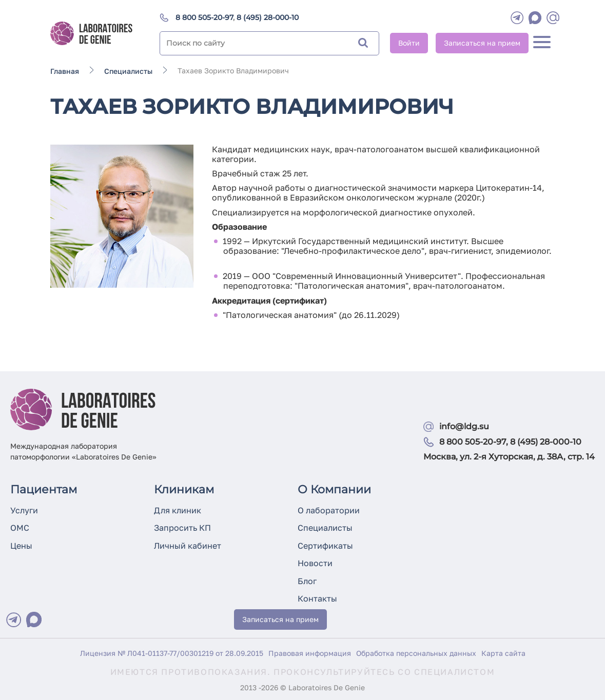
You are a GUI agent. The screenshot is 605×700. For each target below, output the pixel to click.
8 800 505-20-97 (204, 17)
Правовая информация (310, 653)
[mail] (553, 18)
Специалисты (325, 528)
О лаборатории (329, 510)
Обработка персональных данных (416, 653)
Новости (315, 563)
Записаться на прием (482, 43)
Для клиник (178, 510)
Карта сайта (503, 653)
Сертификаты (325, 546)
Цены (21, 546)
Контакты (317, 598)
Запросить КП (182, 528)
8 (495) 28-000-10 (268, 17)
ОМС (20, 528)
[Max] (34, 619)
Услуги (24, 510)
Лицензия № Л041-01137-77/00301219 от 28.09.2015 (172, 653)
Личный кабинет (188, 546)
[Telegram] (517, 18)
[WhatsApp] (535, 18)
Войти (409, 43)
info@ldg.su (464, 426)
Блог (307, 581)
